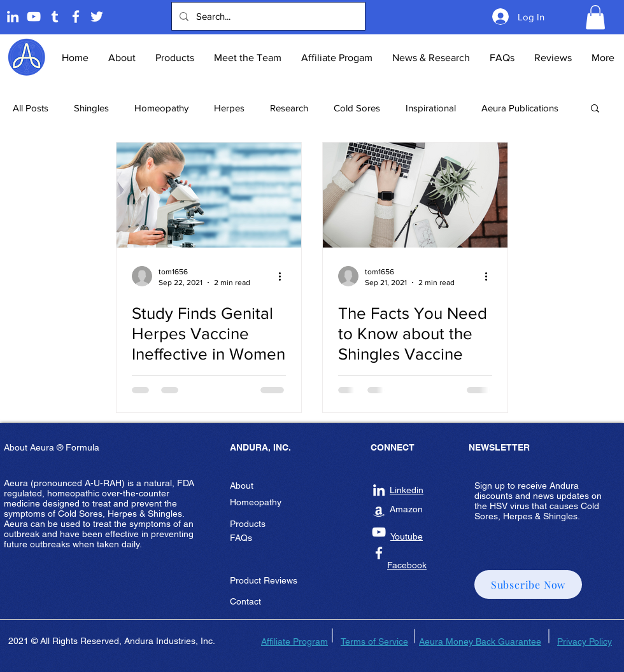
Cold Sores (357, 108)
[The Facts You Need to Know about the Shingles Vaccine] (415, 195)
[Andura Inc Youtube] (379, 532)
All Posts (31, 108)
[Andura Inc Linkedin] (379, 490)
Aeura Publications (520, 108)
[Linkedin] (13, 17)
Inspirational (431, 108)
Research (289, 108)
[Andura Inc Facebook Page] (76, 17)
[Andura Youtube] (34, 17)
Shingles (91, 108)
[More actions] (284, 276)
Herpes (229, 108)
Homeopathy (161, 108)
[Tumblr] (55, 17)
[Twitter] (97, 17)
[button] (595, 17)
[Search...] (267, 16)
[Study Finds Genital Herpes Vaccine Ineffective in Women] (209, 195)
